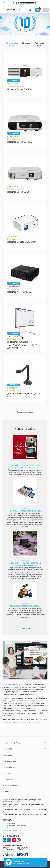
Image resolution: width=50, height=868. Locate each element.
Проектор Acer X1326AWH (20, 292)
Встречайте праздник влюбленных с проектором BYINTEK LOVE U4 (25, 466)
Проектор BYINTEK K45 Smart (22, 242)
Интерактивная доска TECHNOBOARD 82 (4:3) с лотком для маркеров (24, 345)
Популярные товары (12, 44)
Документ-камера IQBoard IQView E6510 (23, 395)
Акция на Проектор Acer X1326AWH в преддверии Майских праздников (25, 564)
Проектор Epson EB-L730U (20, 89)
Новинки (26, 43)
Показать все (25, 628)
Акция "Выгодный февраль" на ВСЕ (25, 606)
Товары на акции (40, 44)
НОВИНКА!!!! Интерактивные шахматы (25, 511)
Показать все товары (25, 412)
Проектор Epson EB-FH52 (20, 142)
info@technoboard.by (10, 830)
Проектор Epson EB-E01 (19, 192)
